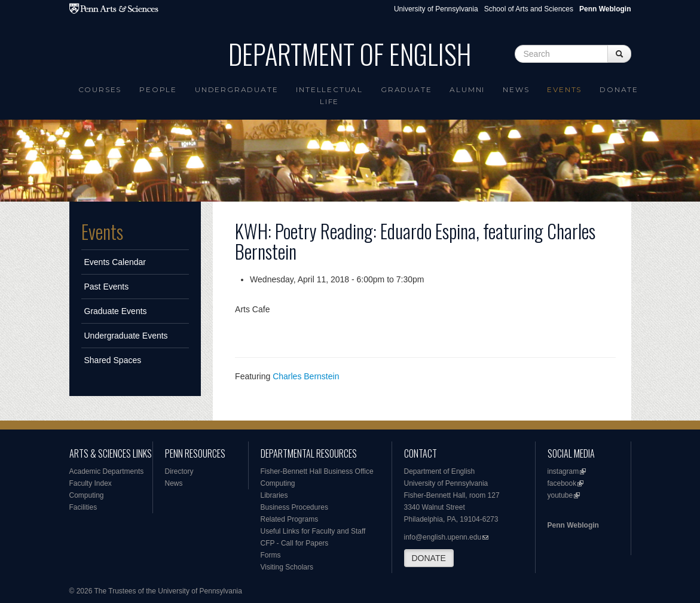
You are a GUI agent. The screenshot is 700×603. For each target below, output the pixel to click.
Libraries (274, 495)
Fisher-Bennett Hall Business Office (317, 471)
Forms (271, 555)
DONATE (429, 558)
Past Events (107, 287)
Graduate (406, 89)
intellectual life (329, 95)
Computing (87, 495)
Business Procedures (294, 507)
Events (564, 89)
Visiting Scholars (287, 567)
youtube (560, 495)
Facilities (83, 507)
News (516, 89)
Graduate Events (116, 311)
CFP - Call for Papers (295, 543)
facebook (562, 483)
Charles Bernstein (306, 376)
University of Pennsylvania (436, 9)
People (158, 89)
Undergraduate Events (126, 336)
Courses (100, 89)
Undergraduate (236, 89)
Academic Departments (107, 471)
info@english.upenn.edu (443, 537)
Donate (619, 89)
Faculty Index (91, 483)
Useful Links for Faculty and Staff (313, 531)
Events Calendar (115, 262)
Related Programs (290, 519)
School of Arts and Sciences (529, 9)
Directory (179, 471)
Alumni (467, 89)
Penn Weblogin (573, 525)
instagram (563, 471)
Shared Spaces (113, 360)
